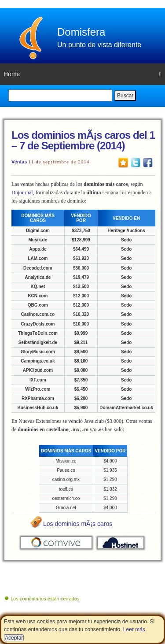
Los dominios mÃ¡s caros (78, 524)
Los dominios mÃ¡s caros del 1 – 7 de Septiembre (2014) (83, 140)
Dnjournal (22, 192)
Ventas (19, 162)
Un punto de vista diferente (99, 45)
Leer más (134, 629)
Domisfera (81, 32)
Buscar (125, 96)
